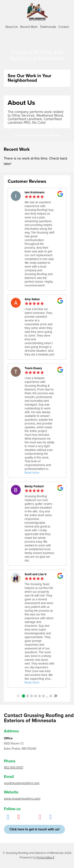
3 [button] (32, 696)
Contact (64, 27)
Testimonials (48, 27)
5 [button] (39, 696)
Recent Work (29, 27)
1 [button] (23, 696)
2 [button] (28, 696)
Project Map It (45, 857)
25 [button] (51, 696)
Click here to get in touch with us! (37, 135)
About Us (12, 27)
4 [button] (36, 696)
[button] (18, 696)
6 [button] (43, 696)
